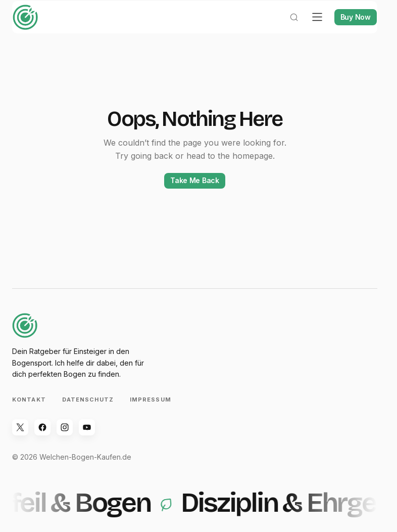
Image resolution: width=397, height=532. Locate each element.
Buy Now (348, 28)
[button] (286, 28)
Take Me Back (195, 191)
